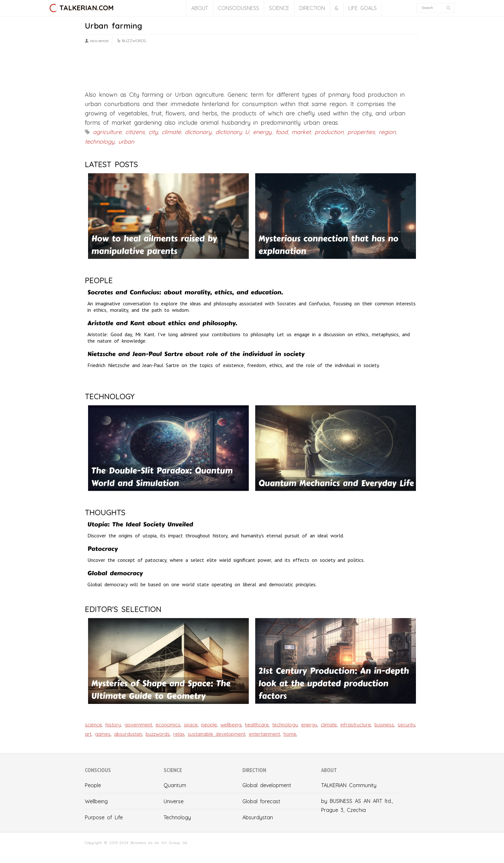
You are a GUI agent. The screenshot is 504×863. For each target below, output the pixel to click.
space (191, 725)
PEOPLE (99, 280)
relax (179, 734)
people (209, 725)
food (282, 132)
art (88, 734)
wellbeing (231, 725)
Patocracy (103, 549)
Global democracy (115, 573)
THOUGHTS (105, 512)
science (93, 725)
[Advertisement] (252, 70)
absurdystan (128, 734)
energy (262, 132)
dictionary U (232, 132)
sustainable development (216, 734)
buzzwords (158, 734)
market (301, 132)
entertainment (264, 734)
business (384, 725)
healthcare (257, 725)
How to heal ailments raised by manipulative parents (154, 245)
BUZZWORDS (134, 41)
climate (171, 132)
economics (168, 725)
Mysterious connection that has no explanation (328, 245)
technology (100, 142)
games (103, 734)
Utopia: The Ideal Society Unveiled (140, 524)
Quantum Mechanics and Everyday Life (336, 483)
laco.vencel (99, 41)
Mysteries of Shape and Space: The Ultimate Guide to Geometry (161, 690)
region (387, 132)
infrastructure (356, 725)
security (406, 725)
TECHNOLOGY (110, 396)
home (290, 734)
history (113, 725)
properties (361, 132)
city (153, 132)
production (329, 132)
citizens (135, 132)
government (138, 725)
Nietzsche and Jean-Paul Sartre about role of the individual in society (196, 354)
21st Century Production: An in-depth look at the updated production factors (334, 683)
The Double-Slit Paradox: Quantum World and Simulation (162, 477)
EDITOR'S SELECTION (123, 609)
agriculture (107, 132)
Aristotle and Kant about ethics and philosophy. (162, 323)
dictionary (198, 132)
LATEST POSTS (111, 164)
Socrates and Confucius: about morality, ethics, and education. (185, 292)
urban (126, 142)
